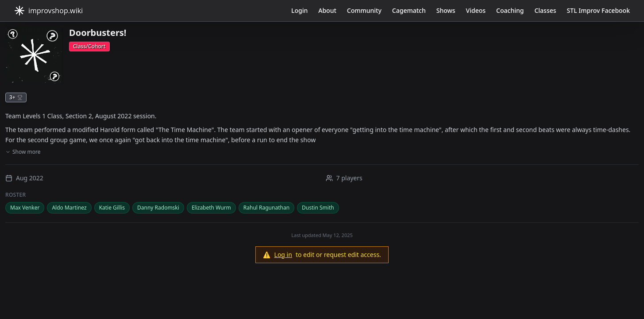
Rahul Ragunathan (266, 208)
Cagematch (409, 10)
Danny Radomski (158, 208)
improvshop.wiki (48, 11)
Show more (23, 152)
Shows (446, 10)
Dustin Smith (318, 208)
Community (364, 10)
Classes (545, 10)
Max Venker (25, 208)
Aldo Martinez (69, 208)
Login (299, 10)
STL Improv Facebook (598, 10)
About (327, 10)
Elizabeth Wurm (211, 208)
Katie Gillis (112, 208)
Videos (476, 10)
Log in (283, 255)
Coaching (510, 10)
